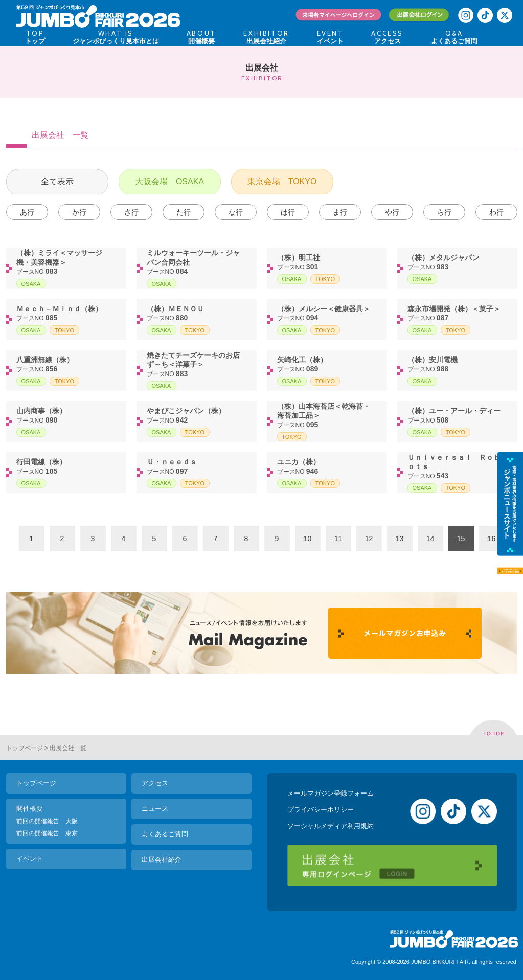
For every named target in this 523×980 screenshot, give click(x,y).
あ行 (27, 212)
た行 (184, 212)
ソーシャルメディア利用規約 (331, 826)
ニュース (155, 809)
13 (400, 539)
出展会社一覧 (68, 748)
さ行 (131, 212)
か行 (79, 212)
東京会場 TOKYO (282, 182)
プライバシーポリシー (321, 810)
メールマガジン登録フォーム (331, 793)
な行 (236, 212)
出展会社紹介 (162, 860)
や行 (392, 212)
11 (338, 539)
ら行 (444, 212)
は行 (288, 212)
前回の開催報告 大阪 (47, 821)
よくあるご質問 (165, 834)
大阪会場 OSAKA (169, 182)
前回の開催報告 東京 (47, 833)
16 (492, 539)
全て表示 (57, 182)
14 (430, 539)
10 (308, 539)
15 (461, 539)
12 (369, 539)
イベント (30, 859)
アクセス (155, 783)
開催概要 (30, 809)
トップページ (25, 748)
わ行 (496, 212)
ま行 (340, 212)
